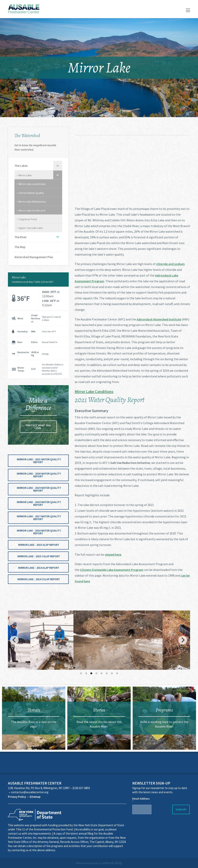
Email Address (141, 800)
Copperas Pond (28, 219)
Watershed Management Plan (34, 257)
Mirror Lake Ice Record (32, 210)
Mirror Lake (25, 175)
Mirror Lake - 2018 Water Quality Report (39, 503)
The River (21, 237)
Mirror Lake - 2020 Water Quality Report (39, 475)
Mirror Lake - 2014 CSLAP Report (39, 579)
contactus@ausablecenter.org (30, 792)
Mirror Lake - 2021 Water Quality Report (39, 461)
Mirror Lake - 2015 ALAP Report (39, 545)
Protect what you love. (38, 427)
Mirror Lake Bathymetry (32, 202)
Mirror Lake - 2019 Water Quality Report (39, 489)
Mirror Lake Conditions (94, 391)
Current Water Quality (31, 193)
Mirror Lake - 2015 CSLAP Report (39, 556)
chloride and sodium (170, 264)
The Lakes (21, 166)
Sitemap (35, 797)
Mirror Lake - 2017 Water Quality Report (39, 518)
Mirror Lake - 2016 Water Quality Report (39, 532)
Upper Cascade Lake (31, 228)
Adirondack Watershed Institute (159, 319)
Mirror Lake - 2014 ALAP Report (39, 568)
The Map (20, 247)
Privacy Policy (17, 797)
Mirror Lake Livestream (32, 184)
